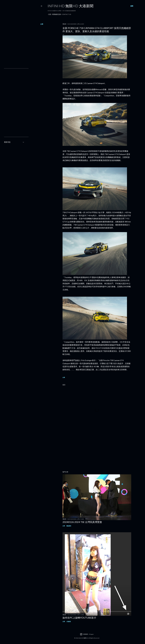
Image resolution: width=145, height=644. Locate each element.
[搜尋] (132, 6)
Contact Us (66, 14)
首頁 (49, 14)
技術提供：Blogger (87, 634)
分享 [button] (42, 24)
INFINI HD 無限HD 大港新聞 (70, 6)
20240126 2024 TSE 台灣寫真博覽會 (82, 522)
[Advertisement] (97, 452)
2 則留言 (69, 622)
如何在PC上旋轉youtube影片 (79, 618)
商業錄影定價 (56, 14)
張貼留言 (69, 526)
